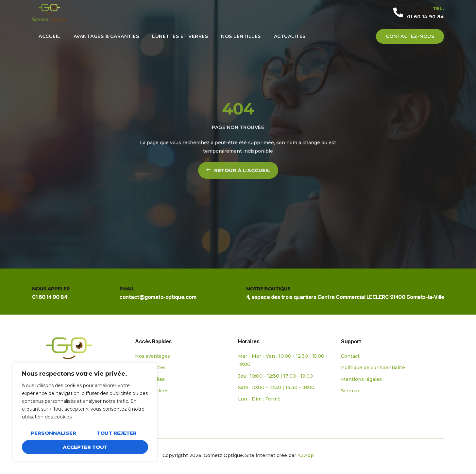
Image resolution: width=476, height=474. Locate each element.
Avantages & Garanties (106, 36)
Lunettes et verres (180, 36)
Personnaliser (53, 433)
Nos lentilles (241, 36)
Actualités (290, 36)
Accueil (50, 36)
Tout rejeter (117, 433)
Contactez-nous (410, 36)
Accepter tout (85, 447)
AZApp (306, 455)
